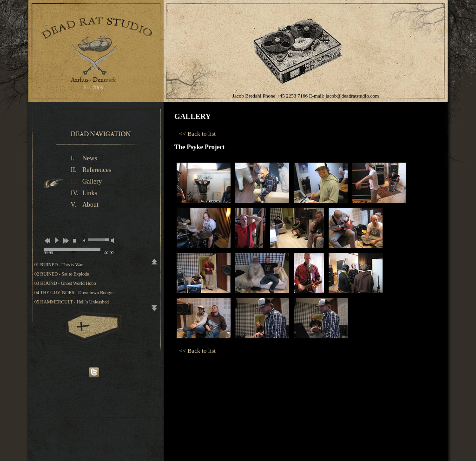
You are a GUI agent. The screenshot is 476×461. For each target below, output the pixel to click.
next (66, 240)
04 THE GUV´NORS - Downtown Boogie (74, 293)
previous (47, 240)
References (97, 170)
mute (84, 240)
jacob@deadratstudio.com (352, 96)
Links (90, 193)
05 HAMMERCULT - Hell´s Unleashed (72, 302)
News (90, 158)
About (90, 205)
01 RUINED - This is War (59, 265)
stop (75, 240)
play (56, 240)
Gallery (92, 181)
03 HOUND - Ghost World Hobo (65, 283)
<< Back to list (197, 134)
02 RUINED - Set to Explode (62, 274)
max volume (112, 240)
